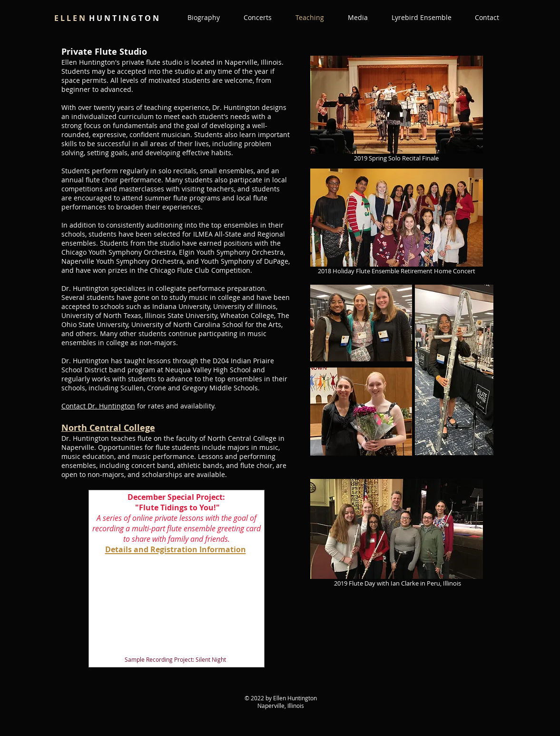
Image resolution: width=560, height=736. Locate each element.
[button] (358, 18)
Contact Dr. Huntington (98, 406)
